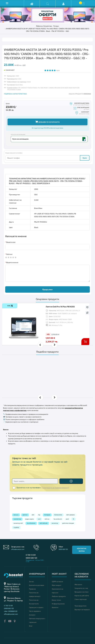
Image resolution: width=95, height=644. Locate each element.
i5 (73, 519)
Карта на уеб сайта (82, 596)
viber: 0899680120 (11, 611)
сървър (16, 527)
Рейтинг (9, 254)
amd (67, 519)
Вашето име (11, 242)
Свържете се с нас (81, 588)
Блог (31, 626)
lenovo (16, 515)
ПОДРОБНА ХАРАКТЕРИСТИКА (15, 94)
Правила (32, 589)
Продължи (47, 289)
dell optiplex (71, 515)
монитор (55, 523)
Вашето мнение (12, 262)
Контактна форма (82, 550)
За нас (31, 581)
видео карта (29, 519)
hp (39, 515)
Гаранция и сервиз (36, 607)
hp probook (58, 519)
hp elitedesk (31, 523)
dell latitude (44, 523)
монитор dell (18, 523)
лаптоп (25, 515)
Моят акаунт (57, 585)
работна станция (68, 523)
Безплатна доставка (37, 585)
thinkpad (47, 515)
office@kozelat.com (18, 549)
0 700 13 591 (31, 555)
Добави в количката (47, 122)
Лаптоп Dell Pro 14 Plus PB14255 (60, 307)
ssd (39, 519)
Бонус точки (56, 600)
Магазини (78, 584)
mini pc (47, 519)
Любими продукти (59, 596)
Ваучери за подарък (82, 609)
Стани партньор (81, 599)
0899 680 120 (31, 558)
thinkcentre (58, 515)
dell (33, 515)
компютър (17, 519)
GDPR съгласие (57, 581)
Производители (81, 606)
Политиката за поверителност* (55, 488)
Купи (85, 158)
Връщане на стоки (82, 592)
